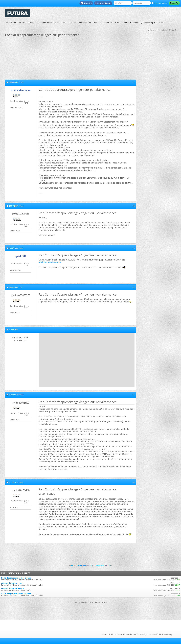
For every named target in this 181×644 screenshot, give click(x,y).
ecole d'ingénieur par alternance (16, 594)
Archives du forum (27, 23)
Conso (119, 635)
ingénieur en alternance (50, 262)
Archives (112, 635)
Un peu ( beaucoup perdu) (81, 565)
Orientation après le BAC (110, 23)
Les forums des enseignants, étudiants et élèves (57, 23)
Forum (14, 23)
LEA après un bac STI (102, 565)
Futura (105, 635)
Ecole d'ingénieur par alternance (16, 578)
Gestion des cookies (131, 635)
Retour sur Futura (103, 3)
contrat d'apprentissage (12, 583)
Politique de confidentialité (151, 635)
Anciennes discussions (88, 23)
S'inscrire (86, 3)
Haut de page (167, 635)
